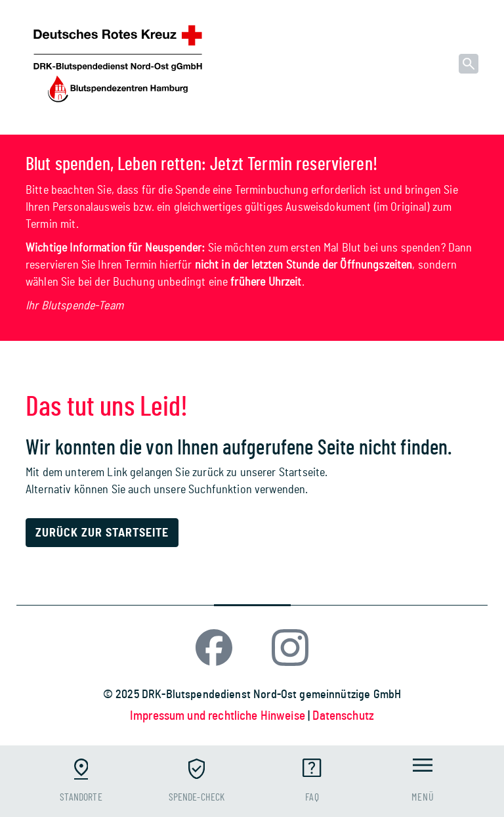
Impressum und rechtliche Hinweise (219, 716)
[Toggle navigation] (423, 781)
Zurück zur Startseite (102, 533)
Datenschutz (343, 716)
